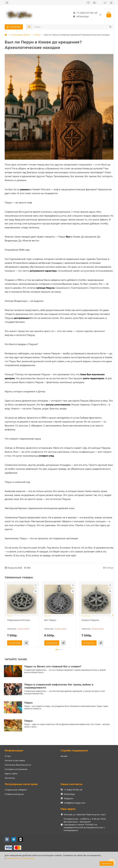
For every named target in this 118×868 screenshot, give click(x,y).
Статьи (37, 35)
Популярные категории (21, 784)
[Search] (73, 28)
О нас (8, 756)
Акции (64, 756)
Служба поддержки (74, 750)
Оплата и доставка (15, 760)
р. (105, 3)
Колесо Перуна (90, 621)
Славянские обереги (16, 790)
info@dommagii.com (75, 803)
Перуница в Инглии (19, 621)
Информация (14, 750)
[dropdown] (7, 3)
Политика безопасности (18, 765)
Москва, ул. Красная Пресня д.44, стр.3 (85, 815)
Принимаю (107, 863)
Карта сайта (11, 774)
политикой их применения (20, 858)
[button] (113, 615)
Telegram (69, 798)
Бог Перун (50, 621)
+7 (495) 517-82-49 (85, 13)
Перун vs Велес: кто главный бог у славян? (53, 667)
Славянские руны (14, 794)
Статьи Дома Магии (20, 35)
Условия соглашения (16, 769)
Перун (28, 703)
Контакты (10, 778)
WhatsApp (80, 17)
